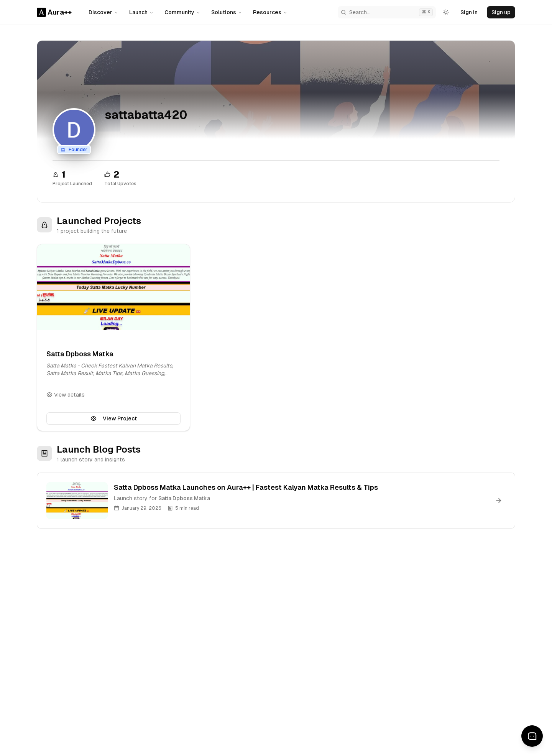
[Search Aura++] (387, 12)
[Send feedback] (532, 736)
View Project (114, 418)
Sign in (469, 12)
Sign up (501, 12)
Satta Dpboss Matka (80, 354)
